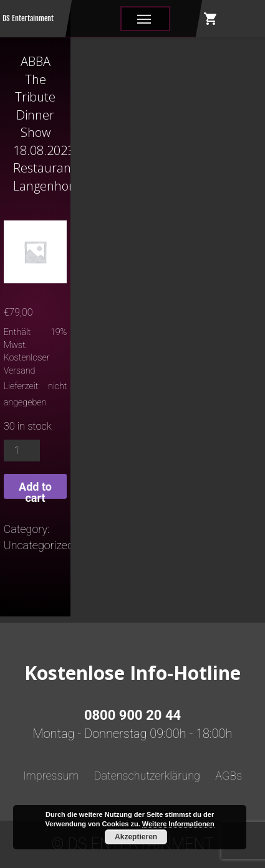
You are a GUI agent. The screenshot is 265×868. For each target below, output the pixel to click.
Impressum (51, 776)
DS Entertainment (28, 18)
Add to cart (35, 490)
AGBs (229, 776)
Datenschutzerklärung (147, 776)
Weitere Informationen (178, 824)
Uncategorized (39, 545)
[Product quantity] (22, 451)
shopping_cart (211, 19)
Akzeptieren (136, 837)
